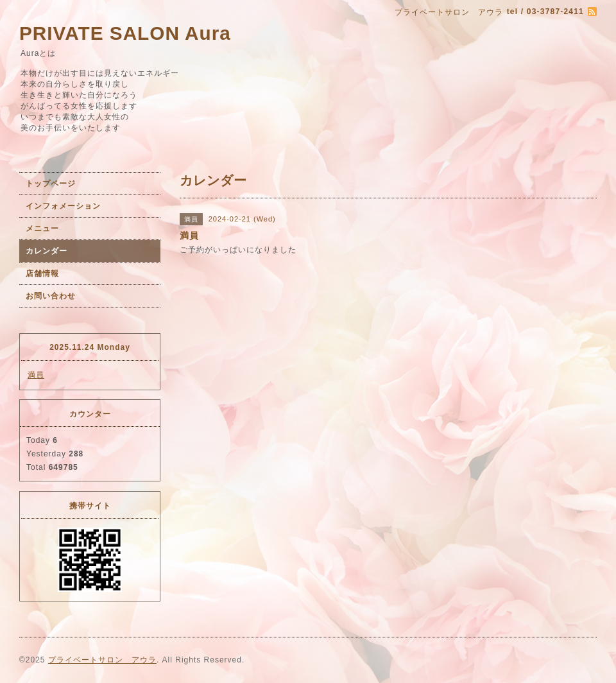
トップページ (51, 184)
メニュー (42, 229)
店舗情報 (42, 273)
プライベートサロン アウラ (102, 660)
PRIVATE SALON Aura (125, 33)
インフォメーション (63, 206)
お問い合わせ (51, 296)
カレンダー (47, 251)
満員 (36, 375)
